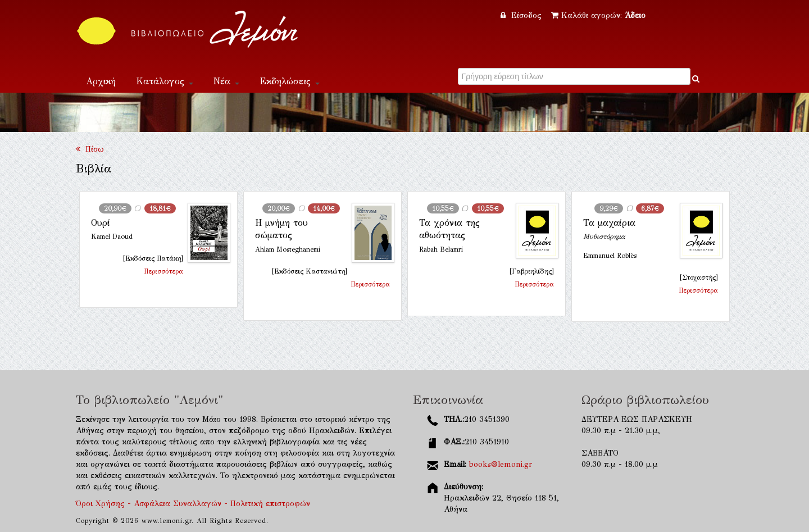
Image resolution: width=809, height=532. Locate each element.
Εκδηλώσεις (290, 81)
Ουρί (101, 223)
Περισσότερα (163, 271)
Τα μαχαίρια (609, 223)
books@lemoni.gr (501, 464)
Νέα (226, 81)
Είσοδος (522, 15)
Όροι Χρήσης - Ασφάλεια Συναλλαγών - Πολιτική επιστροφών (193, 504)
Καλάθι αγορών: (598, 15)
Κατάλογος (165, 81)
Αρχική (101, 81)
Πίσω (90, 149)
